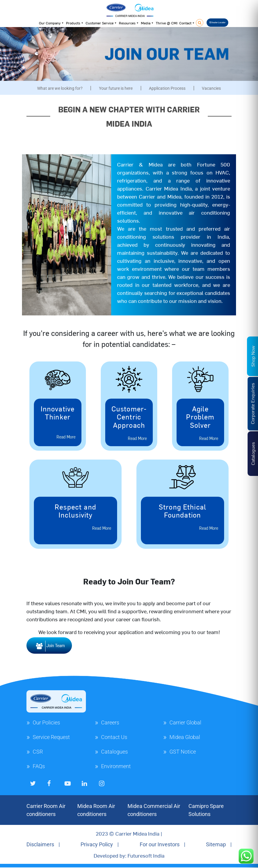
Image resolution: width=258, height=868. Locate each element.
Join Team (49, 646)
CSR (38, 752)
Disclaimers (40, 844)
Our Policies (46, 722)
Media (147, 23)
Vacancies (211, 88)
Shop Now (253, 356)
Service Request (51, 737)
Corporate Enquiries (252, 404)
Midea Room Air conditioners (96, 810)
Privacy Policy (97, 844)
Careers (110, 722)
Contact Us (114, 737)
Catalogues (114, 752)
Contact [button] (187, 23)
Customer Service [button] (101, 23)
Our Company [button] (52, 23)
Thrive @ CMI (167, 23)
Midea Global (185, 737)
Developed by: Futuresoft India (129, 855)
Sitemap (216, 844)
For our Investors (160, 844)
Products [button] (75, 23)
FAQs (39, 766)
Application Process (167, 88)
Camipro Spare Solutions (206, 810)
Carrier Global (185, 722)
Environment (116, 766)
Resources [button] (129, 23)
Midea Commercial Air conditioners (154, 810)
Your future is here (116, 88)
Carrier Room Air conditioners (46, 810)
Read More (66, 437)
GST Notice (183, 752)
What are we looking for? (60, 88)
